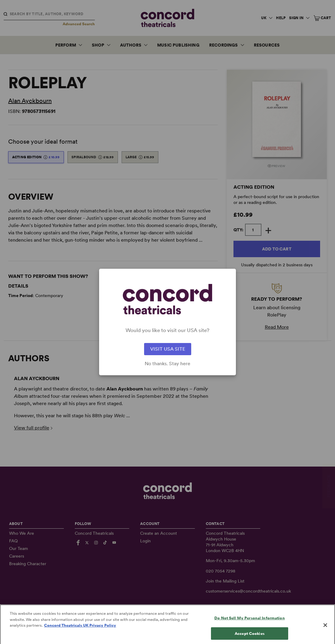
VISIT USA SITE (168, 349)
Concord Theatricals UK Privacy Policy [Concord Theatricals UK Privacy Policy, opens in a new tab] (80, 632)
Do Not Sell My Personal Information (250, 625)
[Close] (325, 632)
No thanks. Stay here (167, 364)
